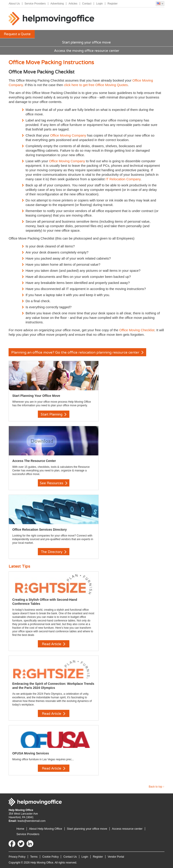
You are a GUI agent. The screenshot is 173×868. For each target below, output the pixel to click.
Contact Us (70, 857)
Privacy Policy (17, 857)
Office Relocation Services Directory (39, 530)
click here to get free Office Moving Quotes (96, 85)
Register (113, 4)
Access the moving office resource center (87, 51)
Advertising (57, 4)
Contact (87, 4)
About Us (14, 4)
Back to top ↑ (156, 787)
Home (20, 829)
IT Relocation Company (123, 179)
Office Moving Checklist (137, 330)
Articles (73, 4)
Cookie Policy (51, 857)
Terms (34, 857)
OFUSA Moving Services (31, 753)
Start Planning (54, 414)
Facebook (12, 844)
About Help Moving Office (46, 829)
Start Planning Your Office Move (36, 396)
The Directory (54, 552)
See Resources (54, 483)
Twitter (21, 844)
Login (99, 4)
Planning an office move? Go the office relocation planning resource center (77, 352)
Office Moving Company (68, 135)
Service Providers (35, 4)
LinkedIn (30, 844)
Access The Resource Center (34, 461)
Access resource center (127, 829)
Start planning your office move (86, 42)
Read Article (54, 644)
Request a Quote (17, 34)
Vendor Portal (116, 857)
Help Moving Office (51, 19)
